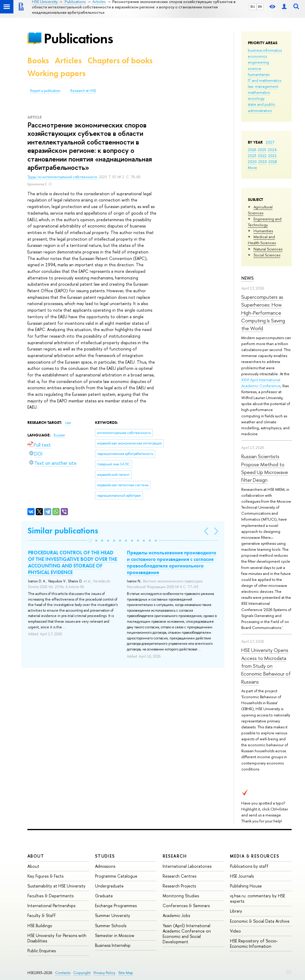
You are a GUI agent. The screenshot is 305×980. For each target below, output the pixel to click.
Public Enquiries (42, 951)
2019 (263, 161)
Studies (105, 856)
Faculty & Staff (42, 915)
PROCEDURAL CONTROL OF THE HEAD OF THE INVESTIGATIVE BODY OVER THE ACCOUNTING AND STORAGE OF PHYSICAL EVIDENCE (73, 562)
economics (257, 56)
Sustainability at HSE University (56, 886)
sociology (256, 98)
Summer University (113, 915)
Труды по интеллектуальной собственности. (63, 177)
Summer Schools (111, 926)
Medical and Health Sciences (262, 240)
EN (260, 7)
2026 (252, 150)
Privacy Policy (104, 973)
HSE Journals (242, 876)
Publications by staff (249, 866)
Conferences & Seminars (186, 906)
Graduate (104, 896)
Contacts (63, 973)
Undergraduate (109, 886)
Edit (289, 971)
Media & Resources (255, 856)
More (252, 167)
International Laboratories (187, 866)
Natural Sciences (268, 249)
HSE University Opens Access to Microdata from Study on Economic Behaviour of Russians (266, 666)
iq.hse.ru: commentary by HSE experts (257, 898)
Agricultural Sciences (260, 210)
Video (235, 931)
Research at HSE (83, 91)
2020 (252, 161)
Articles (68, 60)
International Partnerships (51, 906)
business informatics (265, 50)
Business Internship (113, 945)
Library (236, 911)
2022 (262, 156)
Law (68, 423)
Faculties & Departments (50, 896)
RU (253, 7)
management (267, 86)
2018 (273, 161)
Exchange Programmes (116, 906)
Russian (59, 435)
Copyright (82, 973)
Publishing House (246, 886)
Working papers (56, 73)
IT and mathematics (264, 80)
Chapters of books (120, 60)
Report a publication (45, 91)
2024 (272, 150)
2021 (272, 156)
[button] (90, 541)
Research (175, 856)
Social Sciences (267, 255)
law (251, 86)
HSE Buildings (40, 926)
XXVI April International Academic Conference (261, 383)
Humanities (263, 231)
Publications (78, 38)
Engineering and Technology (265, 222)
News (248, 278)
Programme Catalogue (116, 876)
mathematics (259, 92)
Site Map (126, 973)
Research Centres (179, 876)
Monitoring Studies (181, 896)
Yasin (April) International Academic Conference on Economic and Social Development (187, 934)
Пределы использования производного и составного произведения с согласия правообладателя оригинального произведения (172, 562)
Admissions (105, 866)
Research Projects (179, 886)
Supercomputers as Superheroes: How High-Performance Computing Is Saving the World (263, 313)
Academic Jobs (176, 915)
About (36, 856)
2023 (252, 156)
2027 (270, 142)
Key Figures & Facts (45, 876)
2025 (262, 150)
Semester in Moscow (115, 935)
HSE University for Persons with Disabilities (57, 938)
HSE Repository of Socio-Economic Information (254, 943)
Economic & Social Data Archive (260, 921)
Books (38, 60)
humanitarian (259, 74)
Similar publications (63, 531)
